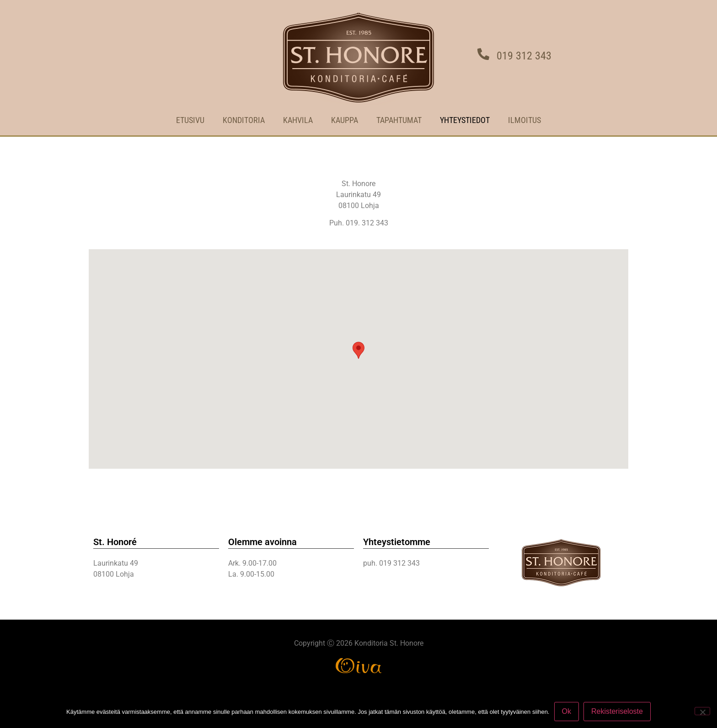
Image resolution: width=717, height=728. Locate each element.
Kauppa (345, 120)
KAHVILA (298, 120)
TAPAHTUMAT (399, 120)
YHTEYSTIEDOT (465, 120)
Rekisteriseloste (617, 711)
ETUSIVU (190, 120)
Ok (567, 711)
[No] (702, 711)
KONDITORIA (244, 120)
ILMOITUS (524, 120)
